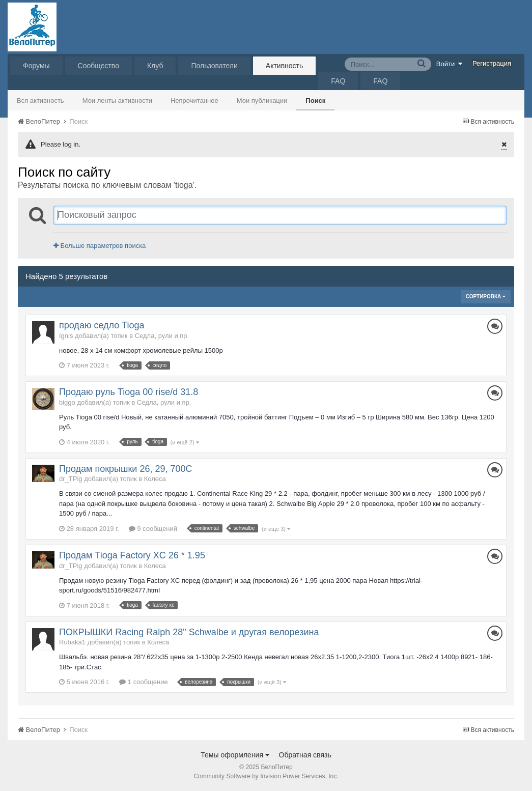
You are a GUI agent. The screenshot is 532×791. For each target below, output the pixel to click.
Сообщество (99, 66)
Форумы (36, 66)
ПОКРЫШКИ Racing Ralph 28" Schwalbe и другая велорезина (189, 632)
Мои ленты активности (117, 101)
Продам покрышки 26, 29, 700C (125, 469)
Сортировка (486, 296)
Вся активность (40, 101)
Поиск (315, 101)
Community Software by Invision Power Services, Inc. (266, 776)
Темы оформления (235, 755)
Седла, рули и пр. (162, 336)
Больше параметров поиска (100, 246)
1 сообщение (143, 682)
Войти (450, 64)
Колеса (155, 479)
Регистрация (492, 63)
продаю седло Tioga (102, 325)
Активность (285, 66)
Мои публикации (262, 101)
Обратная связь (305, 755)
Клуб (155, 66)
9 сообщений (153, 529)
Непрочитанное (194, 101)
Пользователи (214, 66)
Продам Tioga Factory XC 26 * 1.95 (132, 555)
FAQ (338, 81)
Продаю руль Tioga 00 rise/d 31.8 (129, 392)
